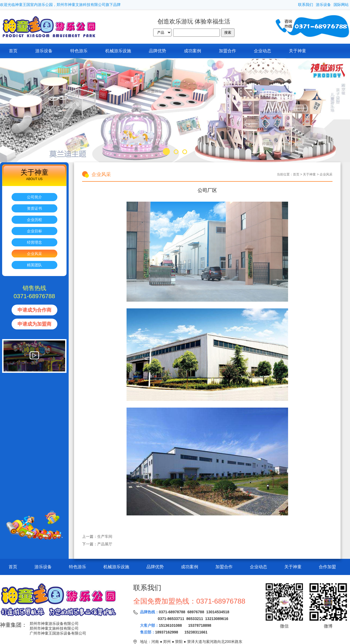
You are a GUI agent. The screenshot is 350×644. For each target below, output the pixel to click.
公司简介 (34, 197)
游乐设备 (323, 5)
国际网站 (341, 5)
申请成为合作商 (34, 310)
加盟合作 (227, 51)
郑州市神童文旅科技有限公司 (54, 628)
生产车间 (105, 536)
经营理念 (34, 242)
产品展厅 (105, 544)
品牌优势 (157, 51)
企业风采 (34, 254)
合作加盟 (327, 567)
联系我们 (306, 5)
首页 (13, 51)
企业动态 (262, 51)
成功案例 (192, 51)
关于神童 (297, 51)
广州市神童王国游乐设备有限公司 (58, 633)
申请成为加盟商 (34, 324)
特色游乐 (79, 51)
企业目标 (34, 231)
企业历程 (34, 220)
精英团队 (34, 265)
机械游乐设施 (118, 51)
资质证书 (34, 208)
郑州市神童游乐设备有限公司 (54, 624)
